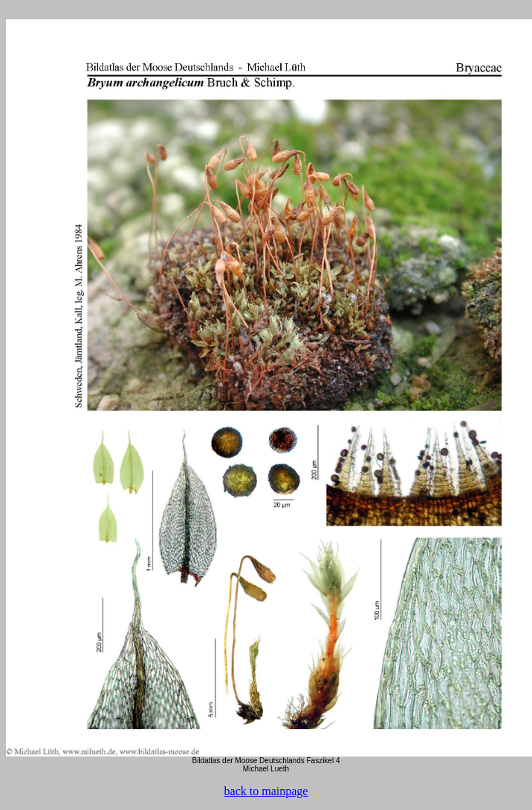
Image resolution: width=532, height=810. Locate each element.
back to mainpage (266, 791)
